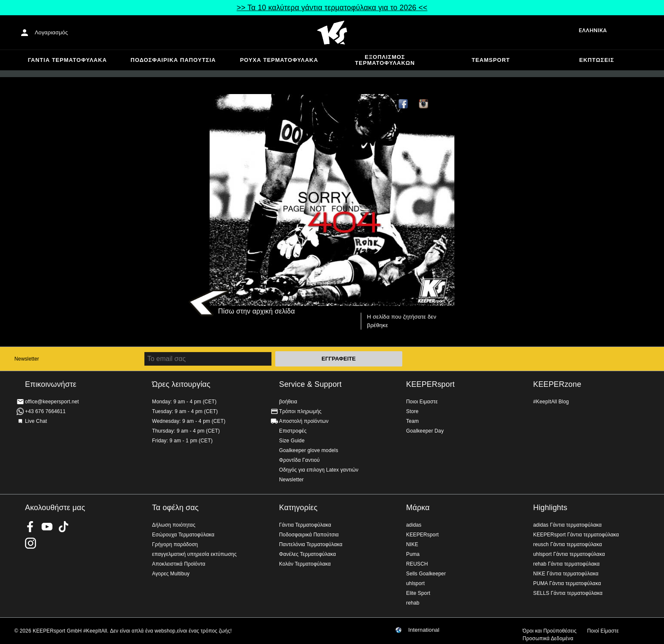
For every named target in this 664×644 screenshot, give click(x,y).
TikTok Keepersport (444, 104)
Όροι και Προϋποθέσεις (549, 631)
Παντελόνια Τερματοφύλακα (311, 544)
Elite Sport (418, 593)
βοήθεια (288, 402)
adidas (414, 525)
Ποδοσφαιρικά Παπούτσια (173, 60)
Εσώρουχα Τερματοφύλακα (183, 535)
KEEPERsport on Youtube (47, 527)
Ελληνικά (593, 30)
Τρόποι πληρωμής (300, 411)
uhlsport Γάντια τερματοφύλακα (569, 554)
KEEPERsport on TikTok (64, 527)
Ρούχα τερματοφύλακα (279, 60)
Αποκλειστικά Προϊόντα (179, 564)
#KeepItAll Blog (551, 402)
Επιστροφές (293, 431)
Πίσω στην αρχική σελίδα (256, 311)
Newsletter (27, 359)
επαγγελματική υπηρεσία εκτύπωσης (194, 554)
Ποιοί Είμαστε (603, 631)
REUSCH (417, 564)
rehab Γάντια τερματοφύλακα (566, 564)
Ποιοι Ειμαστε (422, 402)
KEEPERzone (557, 384)
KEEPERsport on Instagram (424, 104)
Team (412, 421)
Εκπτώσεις (597, 60)
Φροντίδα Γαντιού (299, 460)
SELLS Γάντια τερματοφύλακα (568, 593)
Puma (413, 554)
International (424, 630)
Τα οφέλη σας (175, 508)
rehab (413, 603)
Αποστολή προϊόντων (304, 421)
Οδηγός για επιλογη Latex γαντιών (319, 470)
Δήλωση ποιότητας (174, 525)
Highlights (550, 508)
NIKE (412, 544)
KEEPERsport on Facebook (30, 527)
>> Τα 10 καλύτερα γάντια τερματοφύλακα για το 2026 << (332, 8)
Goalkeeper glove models (309, 450)
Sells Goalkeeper (426, 574)
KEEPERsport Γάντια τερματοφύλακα (576, 535)
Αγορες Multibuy (171, 574)
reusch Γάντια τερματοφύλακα (568, 544)
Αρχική (332, 33)
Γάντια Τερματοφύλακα (68, 60)
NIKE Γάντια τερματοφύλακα (566, 574)
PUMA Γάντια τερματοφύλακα (567, 583)
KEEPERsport (430, 384)
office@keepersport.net (52, 402)
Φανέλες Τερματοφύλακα (307, 554)
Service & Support (310, 384)
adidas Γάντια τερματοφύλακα (567, 525)
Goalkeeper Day (425, 431)
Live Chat (36, 421)
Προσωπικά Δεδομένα (548, 638)
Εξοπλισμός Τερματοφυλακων (385, 60)
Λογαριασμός (51, 32)
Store (412, 411)
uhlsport (415, 583)
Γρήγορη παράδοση (175, 544)
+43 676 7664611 (45, 411)
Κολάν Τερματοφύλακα (305, 564)
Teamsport (491, 60)
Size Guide (292, 441)
